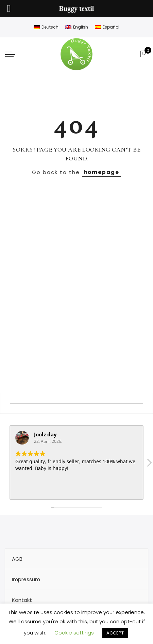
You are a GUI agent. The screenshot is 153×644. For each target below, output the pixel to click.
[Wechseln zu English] (77, 27)
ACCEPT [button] (115, 633)
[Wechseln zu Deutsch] (46, 27)
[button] (149, 465)
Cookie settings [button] (74, 633)
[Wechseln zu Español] (107, 27)
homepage (101, 172)
